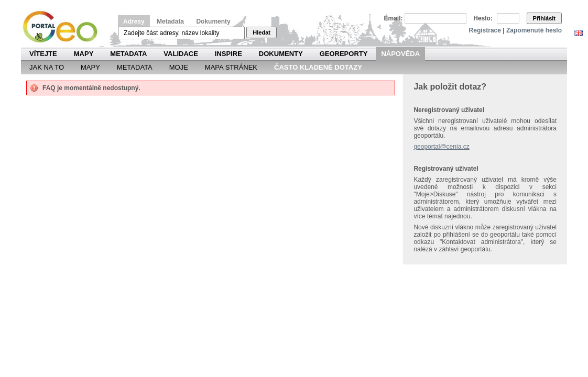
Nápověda (400, 54)
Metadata (170, 21)
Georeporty (344, 54)
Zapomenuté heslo (534, 30)
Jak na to (47, 67)
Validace (181, 54)
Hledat (262, 32)
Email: (394, 18)
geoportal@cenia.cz (441, 147)
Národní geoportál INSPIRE (64, 27)
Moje (179, 67)
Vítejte (43, 54)
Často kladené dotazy (318, 67)
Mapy (84, 54)
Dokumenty (213, 21)
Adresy (134, 21)
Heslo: (483, 18)
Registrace (485, 30)
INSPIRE (228, 54)
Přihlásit (544, 18)
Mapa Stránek (231, 67)
